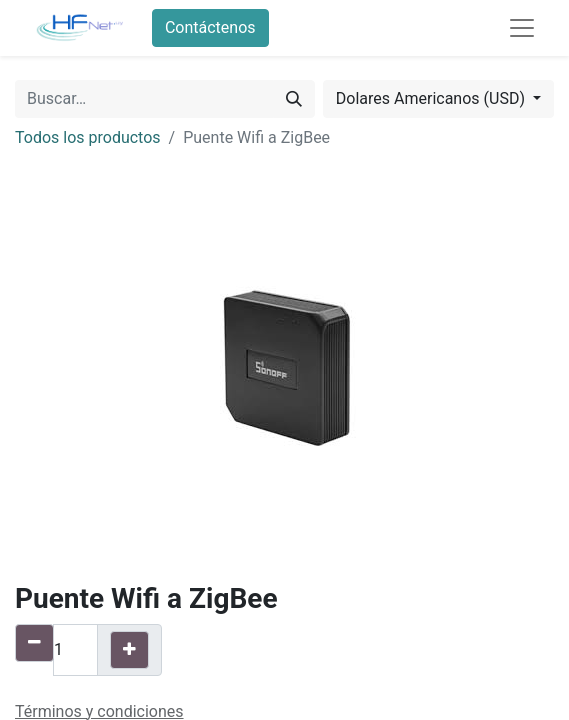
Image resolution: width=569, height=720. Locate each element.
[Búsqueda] (294, 99)
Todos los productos (88, 137)
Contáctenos (210, 27)
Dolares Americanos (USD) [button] (432, 98)
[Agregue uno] (129, 650)
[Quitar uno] (34, 643)
